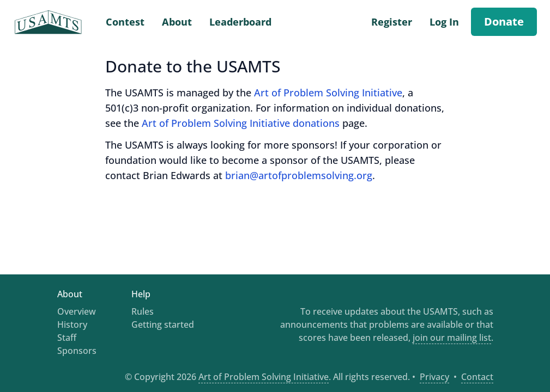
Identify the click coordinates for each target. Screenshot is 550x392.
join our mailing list (452, 338)
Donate (504, 22)
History (72, 324)
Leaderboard (240, 22)
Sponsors (77, 351)
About (177, 22)
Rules (143, 311)
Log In (444, 22)
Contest (125, 22)
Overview (77, 311)
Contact (477, 377)
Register (392, 22)
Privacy (434, 377)
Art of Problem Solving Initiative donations (241, 123)
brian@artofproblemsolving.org (299, 175)
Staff (67, 338)
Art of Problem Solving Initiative (328, 93)
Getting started (163, 324)
